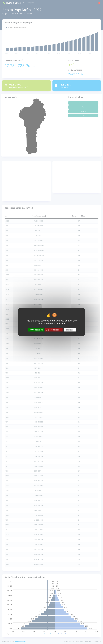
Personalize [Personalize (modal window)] (70, 330)
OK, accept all (36, 330)
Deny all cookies (54, 330)
